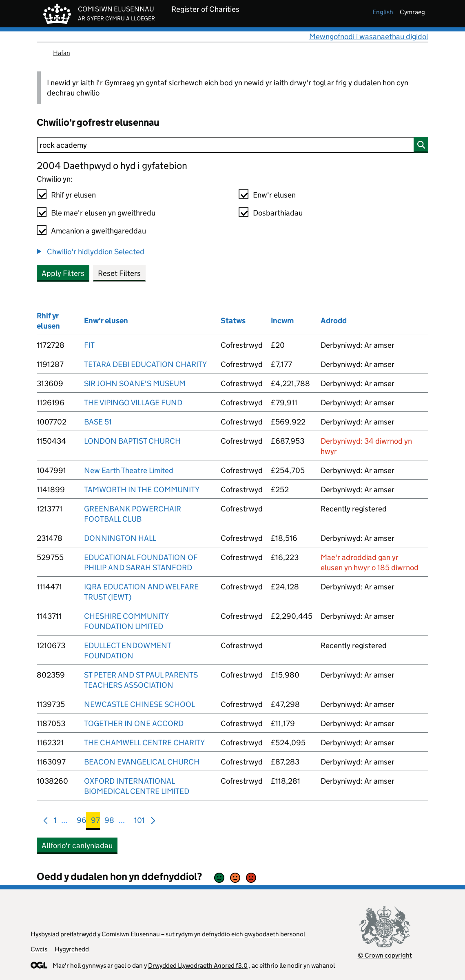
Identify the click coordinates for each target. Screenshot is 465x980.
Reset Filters (119, 273)
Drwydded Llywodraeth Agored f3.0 (198, 966)
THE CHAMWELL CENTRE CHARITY (144, 743)
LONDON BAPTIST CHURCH (132, 441)
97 (95, 822)
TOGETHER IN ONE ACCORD (134, 723)
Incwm (282, 321)
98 (109, 822)
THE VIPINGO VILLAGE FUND (133, 403)
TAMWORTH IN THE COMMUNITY (142, 490)
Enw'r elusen (274, 195)
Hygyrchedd (72, 949)
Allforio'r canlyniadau (77, 846)
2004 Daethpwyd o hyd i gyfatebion (112, 166)
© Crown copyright (385, 955)
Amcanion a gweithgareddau (99, 231)
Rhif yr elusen (73, 195)
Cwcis (39, 949)
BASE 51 (98, 422)
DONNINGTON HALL (120, 538)
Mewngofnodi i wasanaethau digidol (369, 37)
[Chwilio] (232, 145)
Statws (233, 321)
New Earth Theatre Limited (129, 470)
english (383, 12)
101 (139, 822)
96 (82, 822)
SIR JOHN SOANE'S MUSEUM (135, 383)
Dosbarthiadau (278, 213)
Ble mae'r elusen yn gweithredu (103, 213)
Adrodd (334, 321)
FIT (89, 345)
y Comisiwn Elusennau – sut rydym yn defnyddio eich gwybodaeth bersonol (201, 934)
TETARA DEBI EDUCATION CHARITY (145, 364)
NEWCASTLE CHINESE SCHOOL (139, 704)
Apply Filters (63, 273)
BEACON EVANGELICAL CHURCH (142, 762)
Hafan (62, 53)
